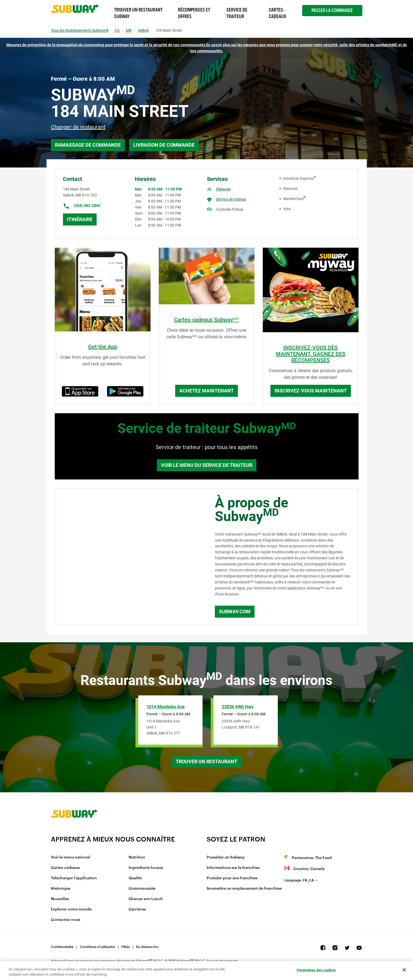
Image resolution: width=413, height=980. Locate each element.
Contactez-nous (66, 920)
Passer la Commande (332, 10)
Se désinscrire (147, 947)
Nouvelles (60, 899)
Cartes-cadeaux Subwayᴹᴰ (207, 320)
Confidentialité (62, 947)
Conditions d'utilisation (98, 947)
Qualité (135, 878)
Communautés (142, 889)
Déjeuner (223, 189)
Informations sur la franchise (233, 868)
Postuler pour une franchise (232, 878)
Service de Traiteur (237, 13)
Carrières (137, 909)
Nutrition (137, 857)
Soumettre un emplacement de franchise (244, 889)
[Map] (129, 557)
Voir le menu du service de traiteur (207, 465)
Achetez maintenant (206, 391)
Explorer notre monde (71, 909)
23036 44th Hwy (238, 707)
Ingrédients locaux (146, 868)
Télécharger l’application (74, 878)
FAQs (126, 947)
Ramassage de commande (88, 145)
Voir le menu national (70, 857)
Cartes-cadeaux (65, 868)
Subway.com (235, 612)
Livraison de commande (164, 145)
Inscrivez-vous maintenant (311, 391)
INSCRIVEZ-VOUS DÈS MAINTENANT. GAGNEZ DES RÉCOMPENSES (311, 354)
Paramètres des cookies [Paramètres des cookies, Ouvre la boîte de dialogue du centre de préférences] (316, 970)
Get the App (103, 347)
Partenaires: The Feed (312, 858)
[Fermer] (404, 970)
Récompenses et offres (194, 13)
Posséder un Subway (226, 857)
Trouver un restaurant (206, 761)
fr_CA (299, 880)
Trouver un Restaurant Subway (138, 13)
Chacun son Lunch (146, 899)
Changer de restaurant (78, 127)
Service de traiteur (231, 199)
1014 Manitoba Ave (166, 707)
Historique (61, 889)
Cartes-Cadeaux (278, 13)
